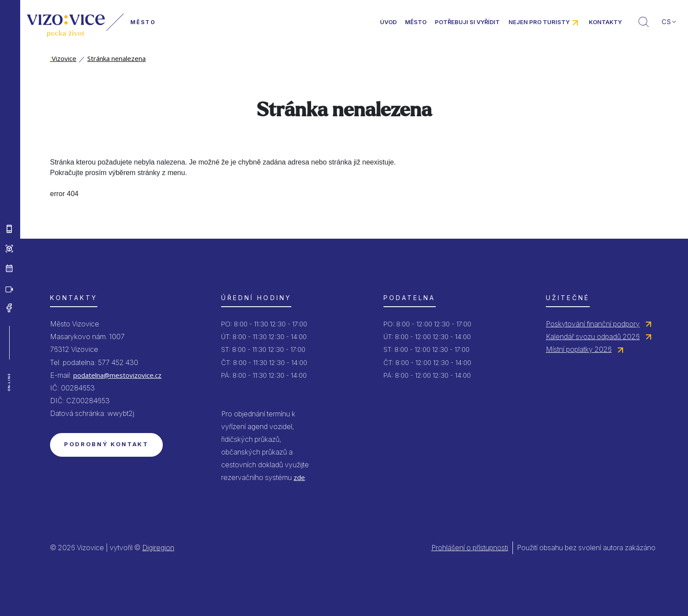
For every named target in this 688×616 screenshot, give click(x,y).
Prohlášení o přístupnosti (470, 548)
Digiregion (158, 548)
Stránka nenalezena (116, 58)
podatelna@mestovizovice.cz (117, 375)
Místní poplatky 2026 (579, 349)
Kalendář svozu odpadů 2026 (593, 337)
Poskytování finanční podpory (593, 324)
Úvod (388, 22)
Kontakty (605, 22)
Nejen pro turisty (539, 22)
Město (416, 22)
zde (299, 477)
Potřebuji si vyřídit (467, 22)
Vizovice (63, 58)
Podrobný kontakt (106, 444)
